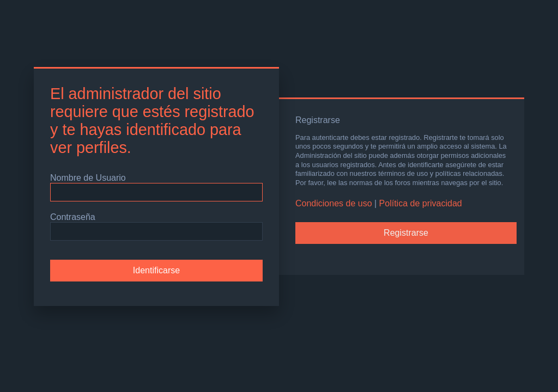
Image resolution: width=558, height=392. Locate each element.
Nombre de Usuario (88, 178)
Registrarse (406, 233)
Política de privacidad (421, 203)
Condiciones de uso (334, 203)
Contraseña (73, 217)
